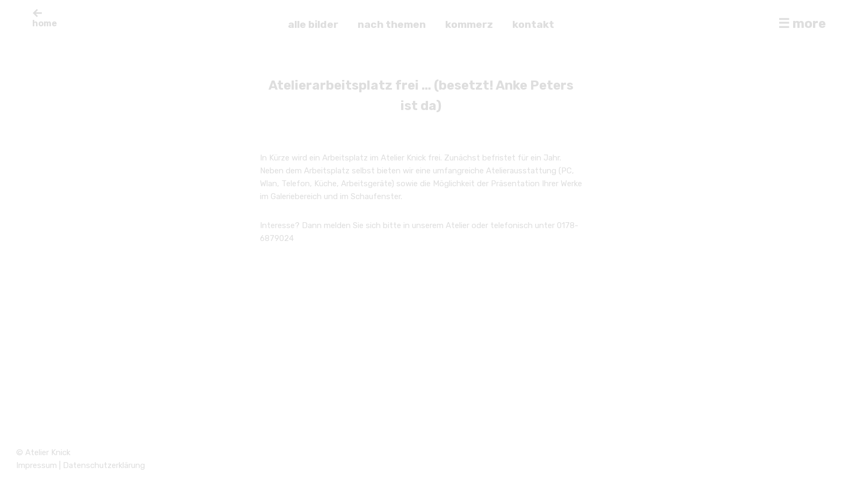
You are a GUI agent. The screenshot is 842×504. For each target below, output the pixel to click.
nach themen (392, 24)
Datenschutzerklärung (104, 465)
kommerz (469, 24)
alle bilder (313, 24)
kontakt (533, 24)
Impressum (37, 465)
